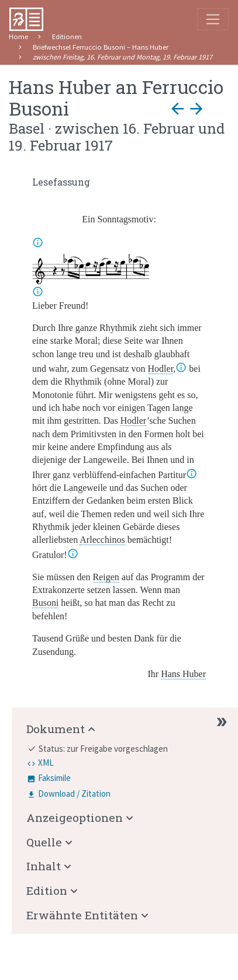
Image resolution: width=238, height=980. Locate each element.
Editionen (67, 36)
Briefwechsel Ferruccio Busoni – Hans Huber (101, 47)
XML (46, 763)
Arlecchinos (102, 540)
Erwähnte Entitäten (82, 915)
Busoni (45, 603)
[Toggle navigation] (213, 19)
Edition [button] (47, 890)
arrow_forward (196, 109)
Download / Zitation (74, 794)
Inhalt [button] (44, 866)
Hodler (161, 369)
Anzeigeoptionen (75, 817)
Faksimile (54, 778)
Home (18, 36)
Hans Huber (183, 674)
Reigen (106, 577)
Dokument (56, 729)
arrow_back (178, 109)
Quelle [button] (44, 842)
